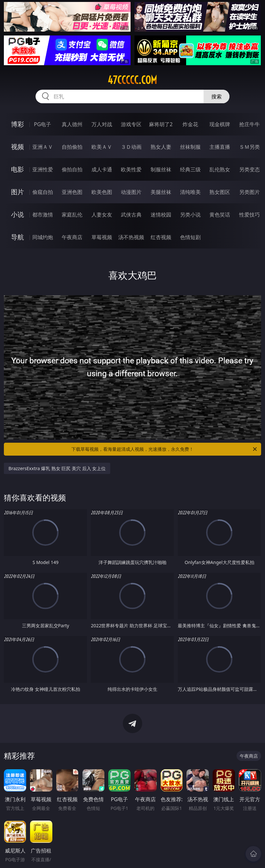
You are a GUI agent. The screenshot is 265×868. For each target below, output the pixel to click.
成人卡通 (102, 169)
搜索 (217, 96)
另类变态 (249, 169)
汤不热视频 (131, 237)
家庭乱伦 (72, 215)
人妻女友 (102, 215)
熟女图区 (220, 192)
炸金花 (190, 124)
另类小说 (190, 215)
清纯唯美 (190, 192)
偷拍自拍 (72, 169)
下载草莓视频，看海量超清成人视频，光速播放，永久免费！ (165, 449)
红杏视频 (161, 237)
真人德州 (72, 124)
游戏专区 (131, 124)
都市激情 (43, 215)
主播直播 (220, 147)
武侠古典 (131, 215)
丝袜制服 (190, 147)
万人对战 (102, 124)
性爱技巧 (249, 215)
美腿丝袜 (161, 192)
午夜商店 (72, 237)
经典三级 (190, 169)
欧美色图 (102, 192)
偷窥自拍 (43, 192)
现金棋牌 (220, 124)
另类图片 (249, 192)
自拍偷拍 (72, 147)
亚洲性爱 (43, 169)
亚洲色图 (72, 192)
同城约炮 (43, 237)
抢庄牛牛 (249, 124)
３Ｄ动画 (131, 147)
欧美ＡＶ (102, 147)
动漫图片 (131, 192)
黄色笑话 (220, 215)
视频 (17, 147)
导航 (17, 237)
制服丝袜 (161, 169)
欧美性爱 (131, 169)
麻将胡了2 (161, 124)
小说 (17, 214)
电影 (17, 169)
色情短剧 (190, 237)
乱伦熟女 (220, 169)
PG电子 (42, 124)
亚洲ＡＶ (43, 147)
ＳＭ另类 (249, 147)
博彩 (17, 124)
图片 (17, 192)
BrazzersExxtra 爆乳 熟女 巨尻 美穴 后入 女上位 (57, 468)
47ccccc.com (132, 80)
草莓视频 (102, 237)
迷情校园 (161, 215)
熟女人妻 (161, 147)
